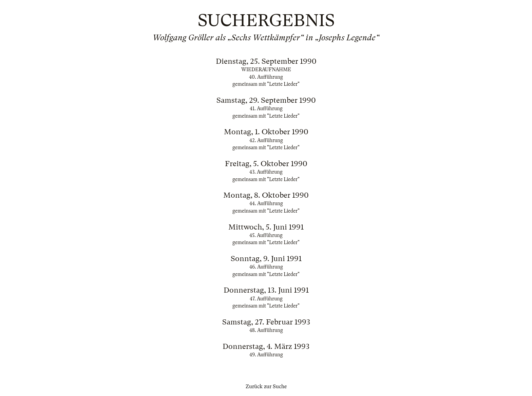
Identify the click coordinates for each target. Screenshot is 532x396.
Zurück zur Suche (266, 387)
